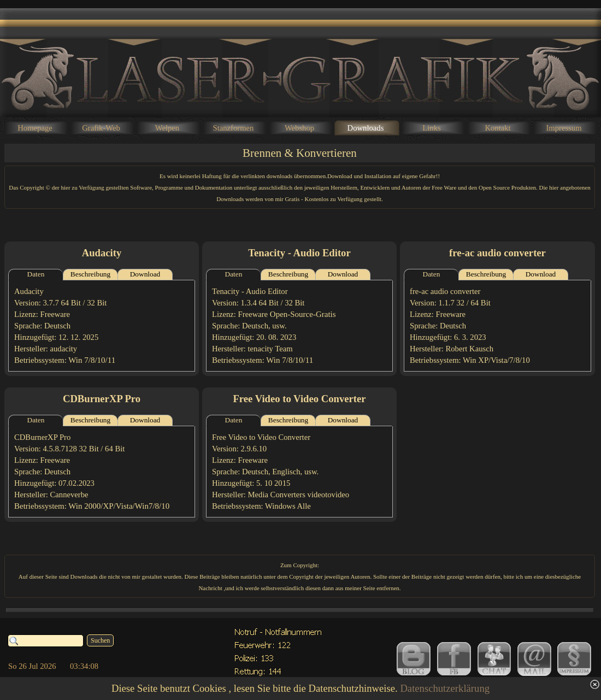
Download (145, 274)
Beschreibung (90, 274)
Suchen (100, 640)
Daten (36, 274)
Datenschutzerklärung (445, 688)
